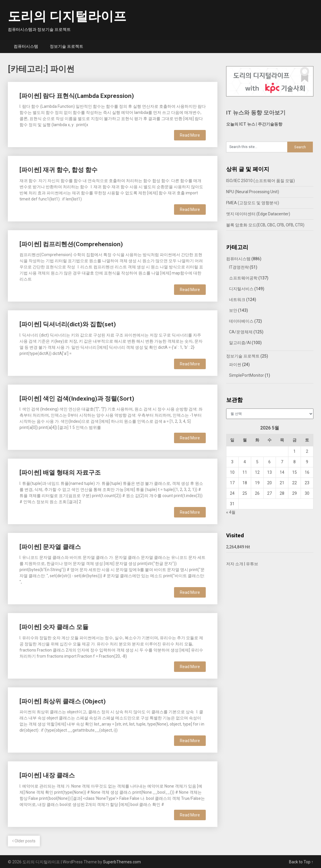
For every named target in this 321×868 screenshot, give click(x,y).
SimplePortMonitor (246, 375)
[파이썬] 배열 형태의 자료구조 (60, 473)
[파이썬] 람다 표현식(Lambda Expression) (77, 96)
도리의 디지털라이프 (67, 16)
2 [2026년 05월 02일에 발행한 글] (307, 451)
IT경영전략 (239, 267)
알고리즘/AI (240, 343)
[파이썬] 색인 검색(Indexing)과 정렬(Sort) (77, 399)
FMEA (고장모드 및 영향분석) (253, 203)
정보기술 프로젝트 (66, 46)
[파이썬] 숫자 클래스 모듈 (54, 627)
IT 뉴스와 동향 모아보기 (256, 113)
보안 (233, 310)
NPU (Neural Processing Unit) (253, 192)
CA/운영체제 (241, 332)
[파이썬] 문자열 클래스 (50, 547)
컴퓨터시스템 (26, 46)
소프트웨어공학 (243, 278)
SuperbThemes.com (122, 862)
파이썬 (235, 365)
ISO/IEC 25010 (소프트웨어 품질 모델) (260, 181)
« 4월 (231, 512)
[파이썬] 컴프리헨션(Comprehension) (71, 244)
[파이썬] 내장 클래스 (47, 775)
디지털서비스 (241, 289)
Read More (190, 135)
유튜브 (252, 564)
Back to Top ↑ (301, 862)
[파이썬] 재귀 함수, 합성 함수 (58, 170)
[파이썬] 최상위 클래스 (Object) (63, 701)
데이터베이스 (241, 321)
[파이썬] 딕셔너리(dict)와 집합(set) (68, 324)
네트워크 (237, 300)
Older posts (24, 841)
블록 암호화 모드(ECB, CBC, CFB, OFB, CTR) (265, 225)
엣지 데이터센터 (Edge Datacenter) (258, 214)
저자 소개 (235, 564)
